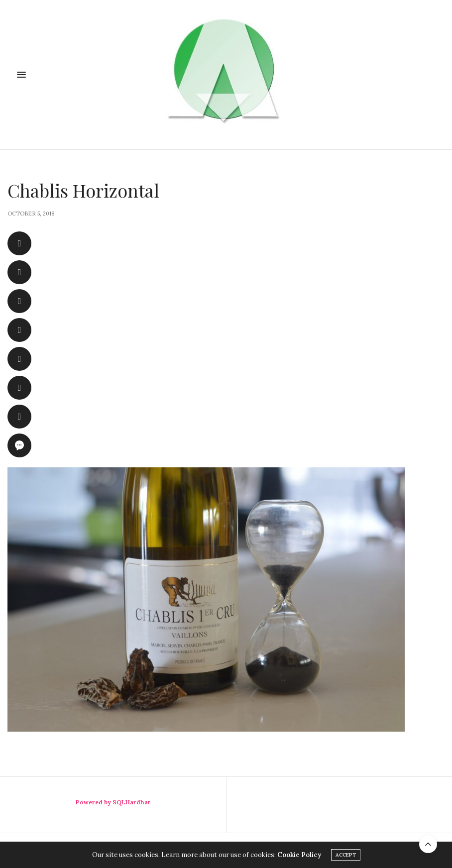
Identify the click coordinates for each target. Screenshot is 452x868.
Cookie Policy (299, 855)
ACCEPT (346, 855)
